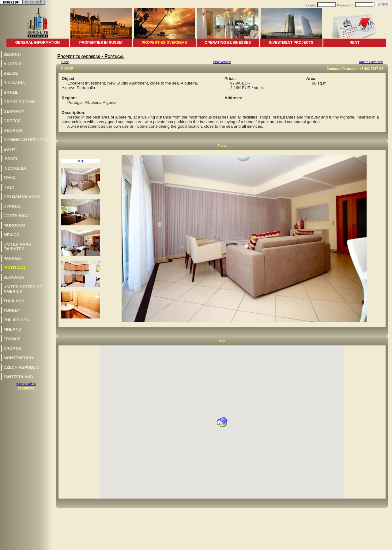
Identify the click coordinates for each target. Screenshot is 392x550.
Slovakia (14, 277)
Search (12, 54)
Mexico (11, 235)
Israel (11, 159)
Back (65, 62)
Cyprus (12, 206)
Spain (9, 178)
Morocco (14, 225)
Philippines (16, 320)
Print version (222, 62)
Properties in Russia (101, 43)
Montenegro (18, 358)
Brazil (11, 92)
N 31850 (66, 68)
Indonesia (15, 168)
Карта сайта (26, 384)
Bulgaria (14, 83)
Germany (14, 111)
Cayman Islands (22, 197)
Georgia (13, 130)
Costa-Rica (16, 216)
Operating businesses (228, 43)
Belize (11, 73)
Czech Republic (21, 367)
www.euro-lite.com (378, 544)
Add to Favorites (371, 62)
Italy (9, 187)
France (12, 339)
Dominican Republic (26, 140)
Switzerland (18, 377)
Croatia (13, 348)
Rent (354, 43)
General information (38, 43)
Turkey (12, 310)
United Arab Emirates (17, 247)
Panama (12, 258)
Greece (12, 121)
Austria (12, 64)
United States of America (23, 289)
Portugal (15, 268)
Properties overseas (164, 43)
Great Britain (19, 102)
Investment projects (291, 43)
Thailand (14, 301)
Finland (12, 329)
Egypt (10, 149)
